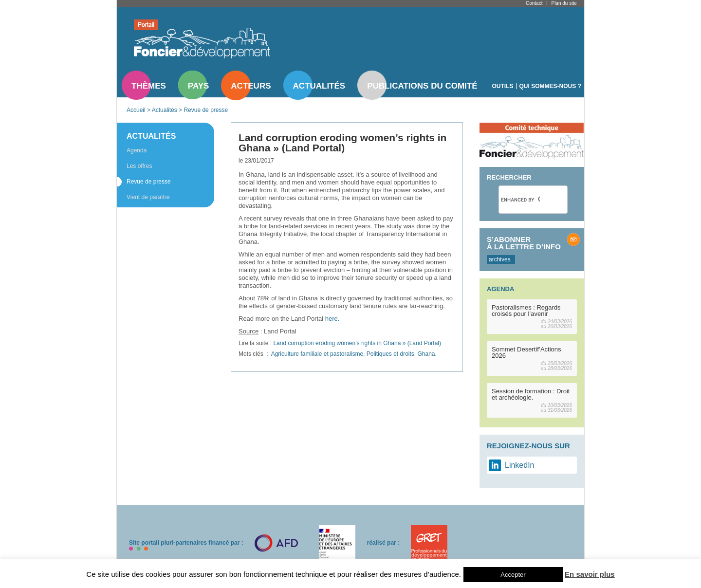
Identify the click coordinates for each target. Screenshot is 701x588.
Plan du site (564, 3)
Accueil (136, 110)
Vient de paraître (148, 197)
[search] (520, 200)
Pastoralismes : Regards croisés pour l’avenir (526, 311)
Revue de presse (206, 110)
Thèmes (149, 86)
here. (332, 319)
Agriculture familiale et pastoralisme (317, 354)
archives (500, 259)
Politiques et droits (390, 354)
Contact (534, 3)
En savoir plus (590, 574)
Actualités (319, 86)
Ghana (426, 354)
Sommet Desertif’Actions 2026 (526, 352)
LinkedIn (520, 465)
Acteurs (251, 86)
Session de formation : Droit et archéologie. (531, 394)
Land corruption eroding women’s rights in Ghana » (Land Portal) (357, 343)
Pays (198, 86)
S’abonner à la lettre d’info (524, 243)
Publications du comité (422, 86)
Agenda (137, 150)
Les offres (139, 166)
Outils (503, 86)
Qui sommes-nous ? (550, 86)
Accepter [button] (513, 575)
